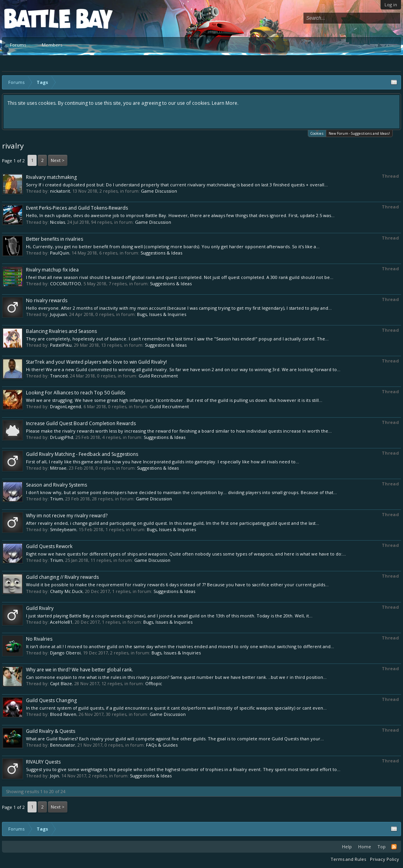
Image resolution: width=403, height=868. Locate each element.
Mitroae (58, 468)
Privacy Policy (385, 859)
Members (52, 45)
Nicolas (57, 222)
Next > (58, 160)
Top (382, 847)
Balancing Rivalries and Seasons (61, 331)
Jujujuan (58, 314)
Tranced (59, 376)
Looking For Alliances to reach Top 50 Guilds (76, 393)
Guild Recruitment (158, 376)
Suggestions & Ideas (161, 253)
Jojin (55, 776)
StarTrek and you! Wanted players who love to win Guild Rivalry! (96, 362)
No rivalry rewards (47, 300)
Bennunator (63, 745)
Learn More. (225, 103)
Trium (56, 499)
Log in (391, 5)
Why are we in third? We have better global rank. (79, 670)
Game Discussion (159, 191)
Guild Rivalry (40, 608)
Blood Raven (63, 714)
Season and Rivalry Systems (56, 485)
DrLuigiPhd (62, 437)
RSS (394, 847)
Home (365, 847)
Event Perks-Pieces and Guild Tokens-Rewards (77, 208)
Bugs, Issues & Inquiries (162, 314)
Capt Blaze (61, 683)
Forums (18, 45)
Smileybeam (63, 529)
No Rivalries (39, 639)
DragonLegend (66, 406)
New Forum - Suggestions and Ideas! (359, 133)
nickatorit (60, 191)
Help (347, 847)
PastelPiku (61, 345)
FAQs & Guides (162, 745)
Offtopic (154, 683)
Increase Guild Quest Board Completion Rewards (81, 423)
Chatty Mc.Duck (66, 591)
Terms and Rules (348, 859)
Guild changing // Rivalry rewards (62, 577)
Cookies (317, 133)
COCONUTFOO (66, 283)
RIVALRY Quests (43, 762)
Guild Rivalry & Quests (51, 731)
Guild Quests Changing (51, 700)
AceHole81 (61, 622)
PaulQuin (60, 253)
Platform (33, 18)
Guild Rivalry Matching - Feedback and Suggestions (82, 454)
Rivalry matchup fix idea (52, 270)
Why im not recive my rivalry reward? (67, 516)
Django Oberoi (65, 653)
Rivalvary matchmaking (51, 177)
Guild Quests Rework (49, 546)
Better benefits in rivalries (55, 239)
